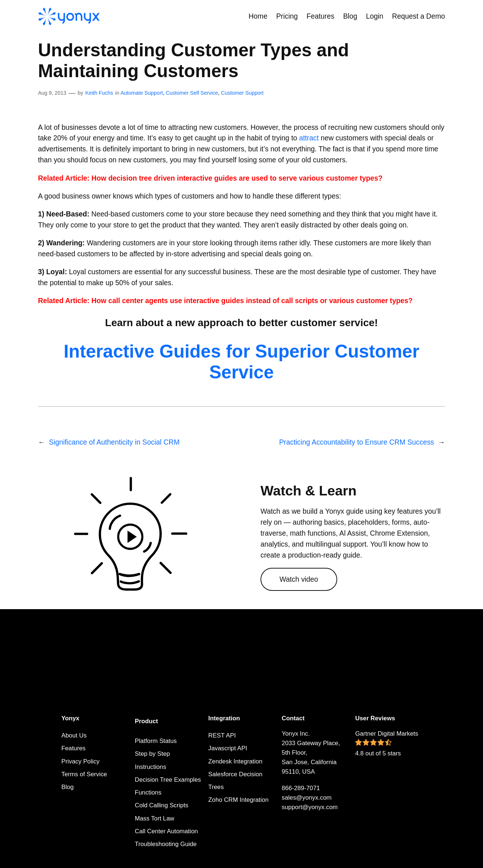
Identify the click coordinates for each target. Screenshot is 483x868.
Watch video (299, 579)
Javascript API (228, 748)
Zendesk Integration (235, 761)
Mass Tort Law (155, 818)
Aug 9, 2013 (52, 93)
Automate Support (142, 93)
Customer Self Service (192, 93)
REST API (222, 735)
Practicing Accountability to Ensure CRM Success (357, 442)
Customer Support (242, 93)
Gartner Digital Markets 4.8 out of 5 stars (387, 744)
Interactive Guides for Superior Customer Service (241, 362)
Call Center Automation (166, 831)
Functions (148, 792)
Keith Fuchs (99, 93)
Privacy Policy (80, 761)
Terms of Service (84, 774)
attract (309, 138)
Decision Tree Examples (168, 780)
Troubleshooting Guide (166, 844)
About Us (74, 735)
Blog (68, 787)
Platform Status (156, 741)
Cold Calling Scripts (161, 805)
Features (73, 748)
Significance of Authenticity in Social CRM (114, 442)
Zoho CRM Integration (238, 800)
